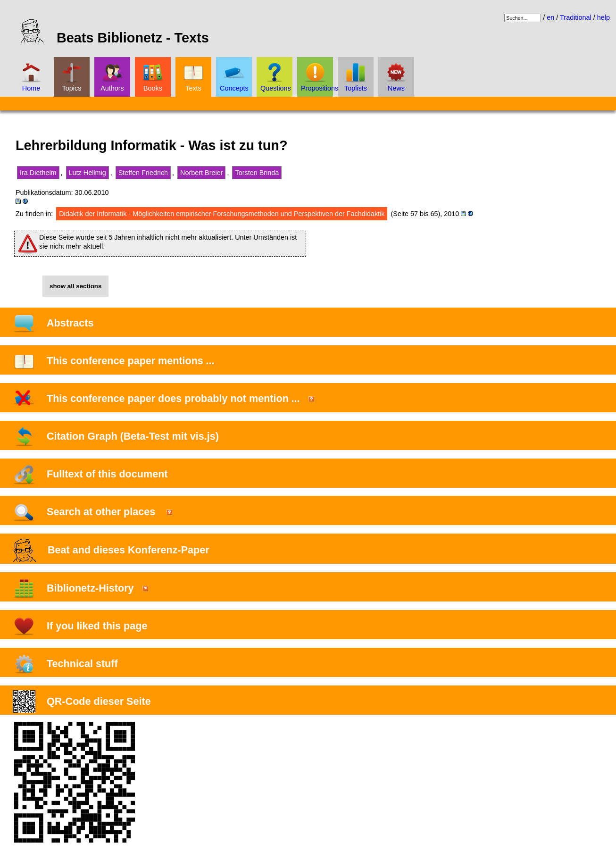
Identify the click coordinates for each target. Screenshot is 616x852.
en (550, 17)
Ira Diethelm (38, 173)
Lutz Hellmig (87, 173)
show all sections (75, 286)
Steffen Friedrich (143, 173)
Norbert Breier (201, 173)
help (604, 17)
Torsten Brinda (257, 173)
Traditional (576, 17)
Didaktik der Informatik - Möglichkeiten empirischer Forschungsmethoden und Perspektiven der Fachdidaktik (222, 214)
